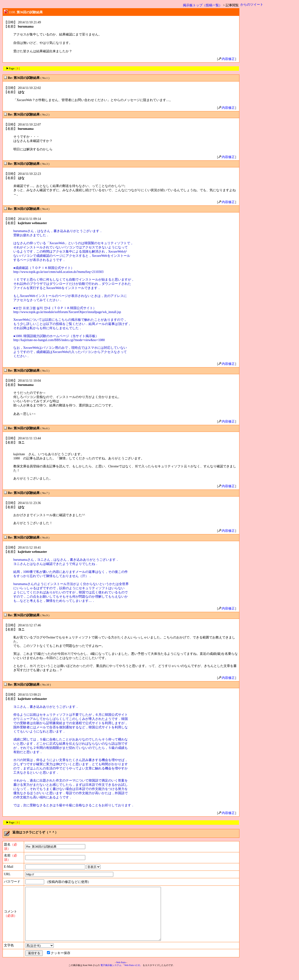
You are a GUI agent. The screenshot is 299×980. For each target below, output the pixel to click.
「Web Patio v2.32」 (132, 976)
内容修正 (227, 59)
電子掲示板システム (111, 976)
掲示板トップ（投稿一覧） (203, 5)
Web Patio (121, 973)
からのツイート (252, 5)
